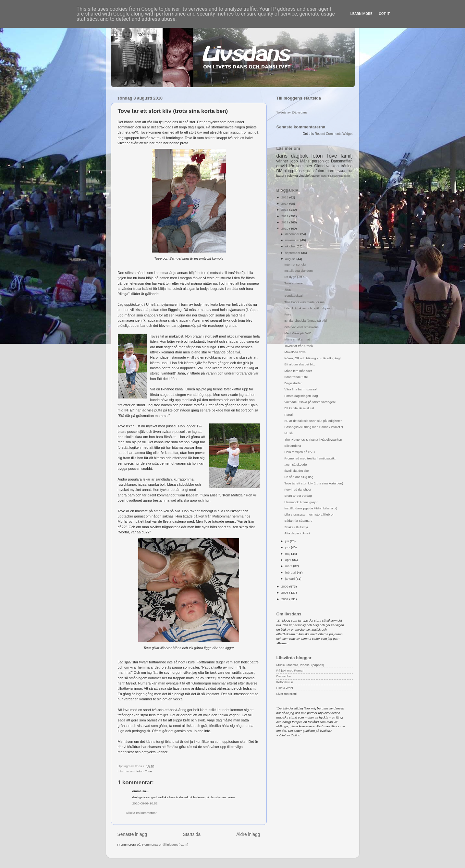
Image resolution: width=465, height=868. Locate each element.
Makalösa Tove (295, 352)
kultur (324, 176)
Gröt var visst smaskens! (302, 327)
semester (304, 166)
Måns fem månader (298, 371)
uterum (316, 176)
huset (300, 171)
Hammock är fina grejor (301, 502)
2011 (285, 222)
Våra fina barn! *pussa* (301, 389)
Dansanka (284, 676)
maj (288, 554)
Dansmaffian (342, 161)
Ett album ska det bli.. (300, 364)
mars (289, 566)
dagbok (300, 156)
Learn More (361, 14)
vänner (282, 161)
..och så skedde (295, 464)
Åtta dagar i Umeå (297, 533)
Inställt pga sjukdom (298, 271)
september (293, 253)
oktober (291, 246)
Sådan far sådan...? (298, 521)
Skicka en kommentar (141, 813)
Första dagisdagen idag (301, 396)
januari (290, 579)
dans (282, 156)
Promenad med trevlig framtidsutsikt (310, 458)
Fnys (288, 314)
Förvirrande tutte (296, 377)
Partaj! (289, 415)
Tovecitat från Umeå (299, 346)
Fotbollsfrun (285, 682)
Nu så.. (289, 433)
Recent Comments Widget (334, 134)
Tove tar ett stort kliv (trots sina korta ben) (314, 483)
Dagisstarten (293, 383)
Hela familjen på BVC (300, 452)
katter (281, 176)
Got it (384, 14)
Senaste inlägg (132, 834)
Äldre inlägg (248, 834)
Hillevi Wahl (285, 688)
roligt (347, 176)
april (289, 560)
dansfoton (316, 171)
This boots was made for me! (305, 302)
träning (347, 166)
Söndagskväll (294, 296)
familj (347, 156)
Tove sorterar (294, 283)
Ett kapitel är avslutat (299, 408)
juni (288, 547)
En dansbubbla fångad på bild (306, 321)
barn (330, 171)
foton (140, 771)
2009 (285, 586)
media (341, 171)
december (293, 234)
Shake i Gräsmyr (296, 527)
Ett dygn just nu (295, 277)
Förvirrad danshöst (298, 489)
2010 (285, 228)
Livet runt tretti (287, 694)
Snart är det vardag (298, 496)
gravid (282, 166)
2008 (285, 593)
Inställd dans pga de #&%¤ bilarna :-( (311, 508)
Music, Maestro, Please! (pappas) (300, 665)
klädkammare (336, 176)
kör (292, 166)
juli (288, 541)
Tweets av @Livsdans (292, 112)
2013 (285, 210)
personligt (320, 161)
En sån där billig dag (299, 477)
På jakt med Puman (290, 670)
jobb (294, 161)
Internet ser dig (295, 264)
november (293, 240)
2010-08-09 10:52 (145, 803)
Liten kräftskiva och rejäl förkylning (309, 308)
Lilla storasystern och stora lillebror (309, 514)
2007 (285, 599)
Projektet (292, 176)
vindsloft (305, 176)
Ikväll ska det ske (296, 471)
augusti (291, 259)
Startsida (192, 834)
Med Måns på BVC (298, 333)
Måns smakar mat (297, 339)
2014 (285, 203)
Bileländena (293, 446)
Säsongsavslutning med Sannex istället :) (314, 427)
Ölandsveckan (326, 166)
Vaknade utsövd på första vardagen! (310, 402)
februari (291, 572)
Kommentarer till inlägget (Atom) (165, 844)
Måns (305, 161)
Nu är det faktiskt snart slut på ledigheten (313, 421)
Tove (148, 771)
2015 (285, 197)
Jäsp (288, 289)
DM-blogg (285, 171)
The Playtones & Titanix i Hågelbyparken (313, 440)
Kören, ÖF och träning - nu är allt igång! (312, 358)
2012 (285, 216)
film (350, 171)
